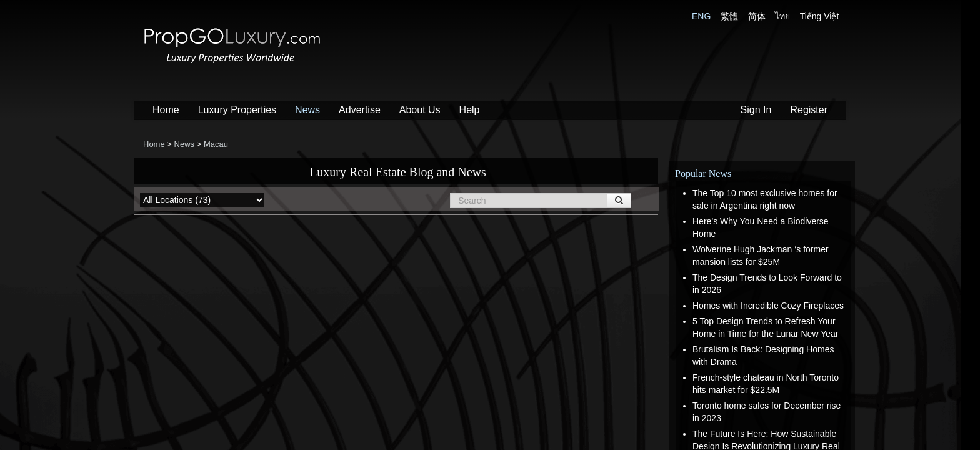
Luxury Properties (237, 110)
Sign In (756, 110)
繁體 (729, 16)
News (307, 110)
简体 (757, 16)
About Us (420, 110)
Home (166, 110)
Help (470, 110)
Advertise (360, 110)
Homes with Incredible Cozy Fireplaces (768, 306)
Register (809, 110)
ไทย (782, 16)
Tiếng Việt (820, 16)
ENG (701, 16)
